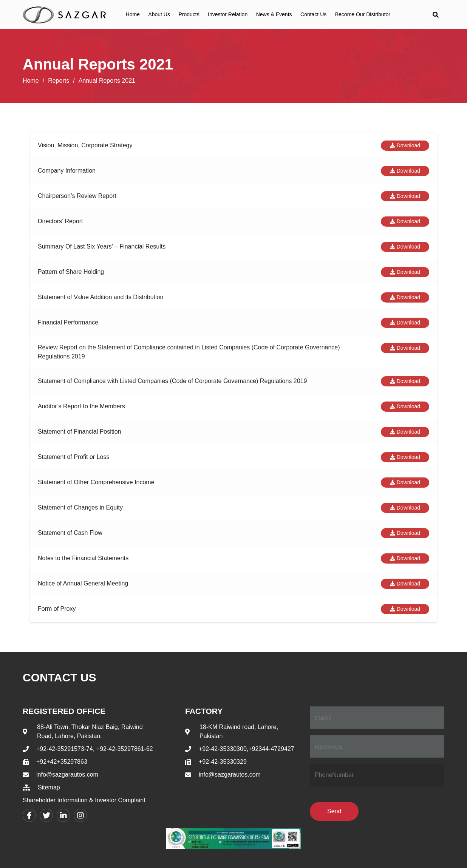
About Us (159, 14)
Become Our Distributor (363, 14)
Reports (59, 81)
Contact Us (313, 14)
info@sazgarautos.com (67, 775)
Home (133, 14)
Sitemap (49, 787)
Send (334, 811)
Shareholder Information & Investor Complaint (84, 800)
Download (405, 145)
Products (189, 14)
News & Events (274, 14)
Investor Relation (228, 14)
